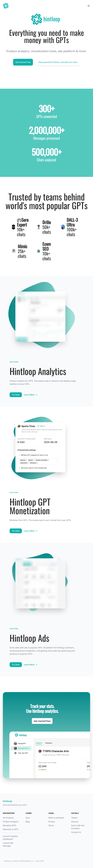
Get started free (42, 721)
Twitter (74, 818)
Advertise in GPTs (11, 829)
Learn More (31, 395)
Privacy (52, 822)
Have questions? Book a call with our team (58, 62)
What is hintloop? (56, 818)
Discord (75, 822)
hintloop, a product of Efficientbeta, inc (19, 861)
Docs (28, 818)
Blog (28, 822)
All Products (8, 818)
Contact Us (76, 832)
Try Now (16, 395)
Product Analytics (11, 822)
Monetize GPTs (10, 825)
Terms (51, 825)
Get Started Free (23, 62)
